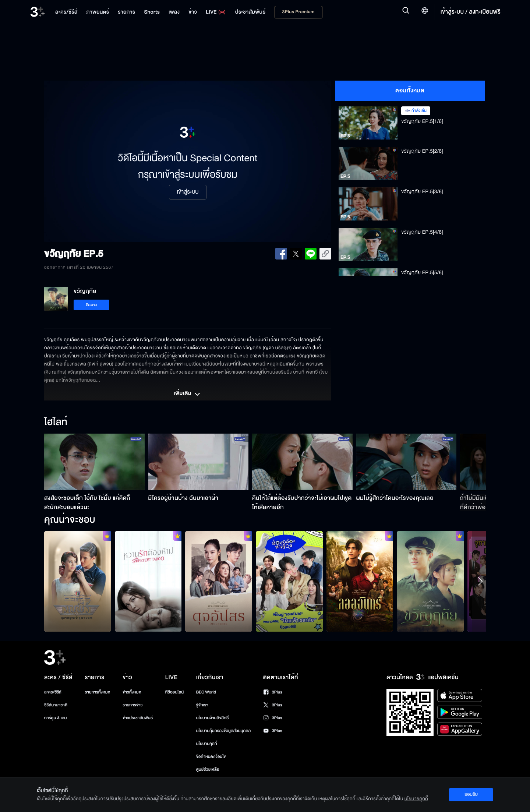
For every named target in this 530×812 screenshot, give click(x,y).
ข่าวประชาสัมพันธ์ (138, 718)
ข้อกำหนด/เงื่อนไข (211, 757)
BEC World (206, 692)
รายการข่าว (132, 705)
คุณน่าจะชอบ (70, 520)
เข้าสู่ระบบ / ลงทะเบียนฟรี (471, 12)
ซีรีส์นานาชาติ (56, 705)
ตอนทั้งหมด (410, 91)
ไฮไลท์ (56, 423)
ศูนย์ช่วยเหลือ (208, 769)
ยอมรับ (471, 794)
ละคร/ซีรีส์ (53, 692)
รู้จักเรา (202, 705)
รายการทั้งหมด (97, 692)
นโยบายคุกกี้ (207, 744)
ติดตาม (91, 305)
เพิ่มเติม (188, 394)
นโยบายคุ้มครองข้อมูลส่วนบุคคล (224, 731)
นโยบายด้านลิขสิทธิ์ (213, 718)
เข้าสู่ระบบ (188, 192)
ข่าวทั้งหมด (132, 692)
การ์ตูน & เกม (56, 718)
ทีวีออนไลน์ (174, 692)
